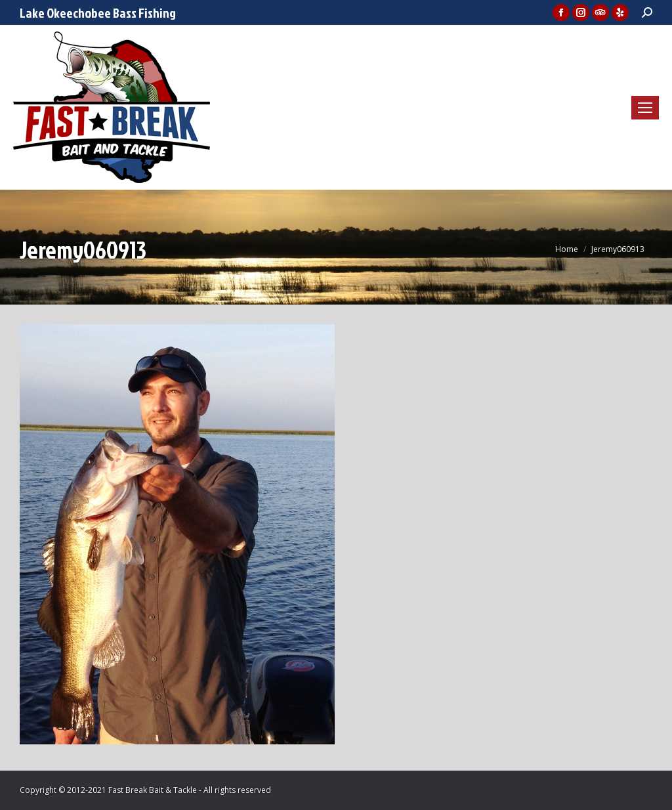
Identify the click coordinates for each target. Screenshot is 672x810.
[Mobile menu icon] (645, 108)
